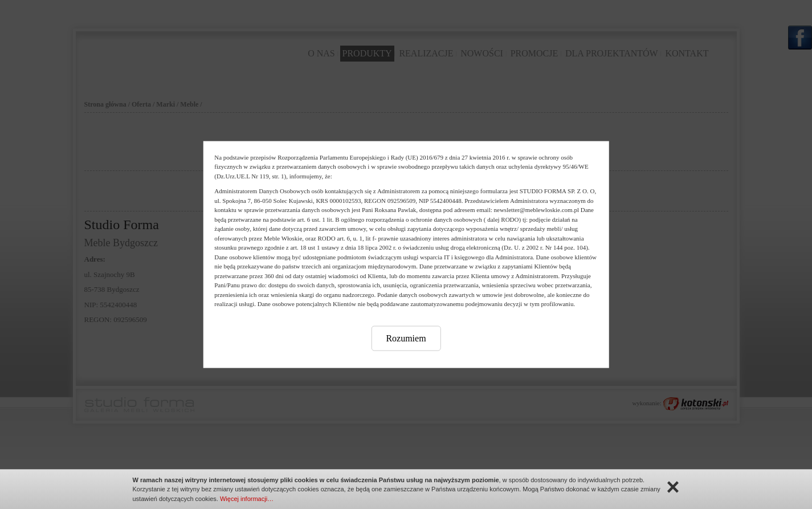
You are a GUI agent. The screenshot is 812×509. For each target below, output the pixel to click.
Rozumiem (406, 338)
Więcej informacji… (247, 499)
